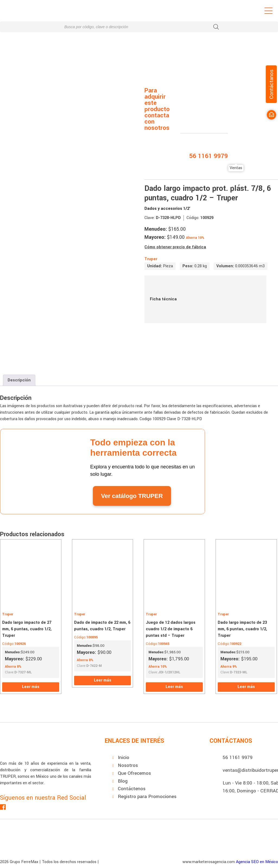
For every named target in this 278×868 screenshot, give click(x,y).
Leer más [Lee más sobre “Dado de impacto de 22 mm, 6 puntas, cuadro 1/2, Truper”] (103, 680)
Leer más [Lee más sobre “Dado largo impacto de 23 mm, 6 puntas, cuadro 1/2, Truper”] (246, 687)
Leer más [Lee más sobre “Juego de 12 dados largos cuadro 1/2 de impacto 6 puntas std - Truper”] (174, 687)
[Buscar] (216, 27)
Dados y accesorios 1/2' (168, 209)
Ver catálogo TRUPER (132, 496)
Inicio (124, 758)
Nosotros (128, 765)
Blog (123, 781)
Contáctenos (132, 789)
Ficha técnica (205, 299)
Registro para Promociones (147, 797)
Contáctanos (271, 84)
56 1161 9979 (238, 758)
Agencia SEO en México (257, 862)
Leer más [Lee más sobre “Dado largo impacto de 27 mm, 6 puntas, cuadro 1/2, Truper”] (31, 687)
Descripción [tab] (19, 380)
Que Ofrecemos (134, 773)
